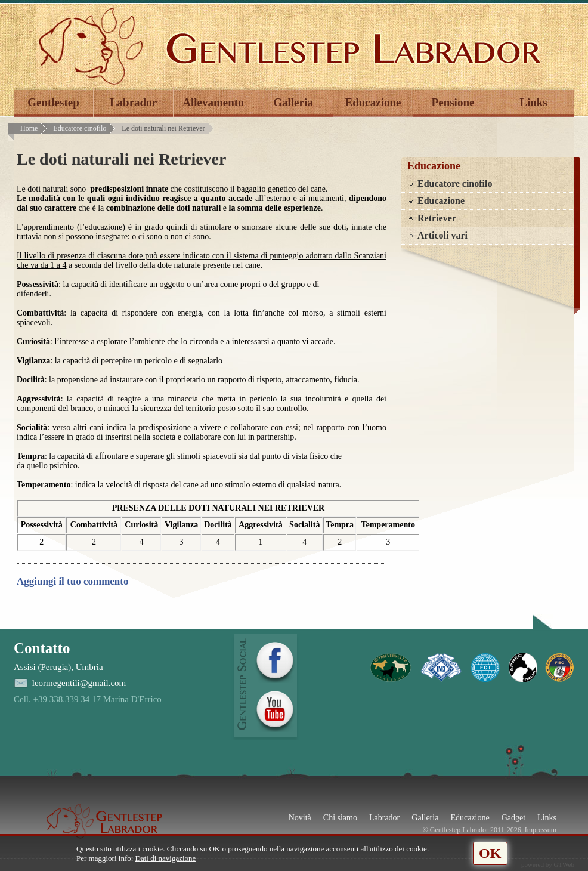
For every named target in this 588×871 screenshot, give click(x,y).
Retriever (437, 218)
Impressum (541, 830)
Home (29, 128)
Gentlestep (53, 102)
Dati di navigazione (166, 858)
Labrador (133, 102)
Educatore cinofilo (80, 128)
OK (490, 853)
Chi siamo (340, 818)
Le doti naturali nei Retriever (163, 128)
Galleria (293, 102)
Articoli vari (442, 235)
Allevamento (213, 102)
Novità (300, 818)
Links (533, 102)
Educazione (373, 102)
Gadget (513, 818)
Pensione (453, 102)
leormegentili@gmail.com (79, 683)
